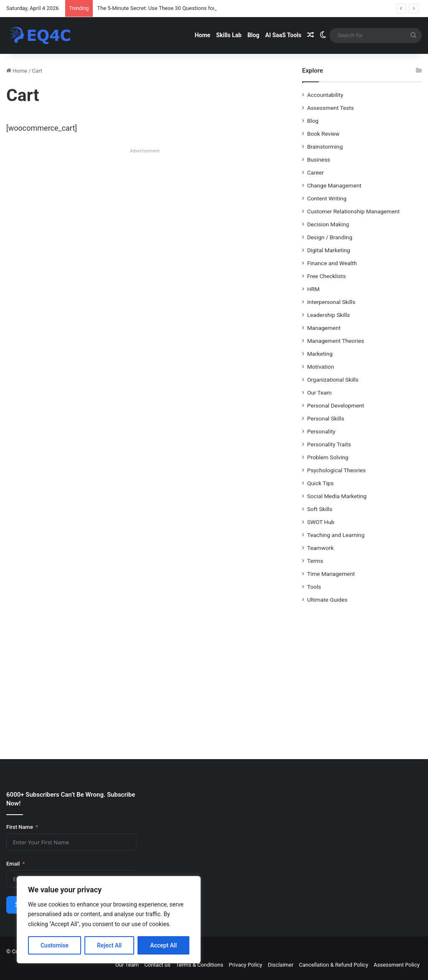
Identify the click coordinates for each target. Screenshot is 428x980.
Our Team (320, 393)
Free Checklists (327, 276)
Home (203, 35)
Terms (315, 561)
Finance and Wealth (332, 263)
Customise (55, 945)
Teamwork (321, 548)
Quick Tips (321, 483)
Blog (253, 35)
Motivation (321, 367)
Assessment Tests (331, 108)
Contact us (157, 965)
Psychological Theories (336, 470)
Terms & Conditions (200, 965)
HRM (313, 289)
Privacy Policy (245, 965)
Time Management (331, 574)
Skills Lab (229, 35)
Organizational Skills (333, 380)
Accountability (325, 95)
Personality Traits (329, 444)
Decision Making (328, 224)
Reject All (109, 945)
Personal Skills (326, 418)
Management (324, 328)
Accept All (163, 945)
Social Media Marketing (337, 496)
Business (319, 160)
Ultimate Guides (327, 600)
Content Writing (327, 198)
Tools (314, 587)
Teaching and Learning (336, 535)
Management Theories (336, 341)
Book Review (323, 134)
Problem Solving (328, 457)
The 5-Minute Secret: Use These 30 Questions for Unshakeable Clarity (180, 8)
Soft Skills (320, 509)
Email (13, 864)
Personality (321, 431)
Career (316, 172)
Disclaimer (281, 965)
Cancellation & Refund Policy (333, 965)
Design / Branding (330, 237)
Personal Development (336, 405)
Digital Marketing (329, 250)
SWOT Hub (321, 522)
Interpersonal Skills (331, 302)
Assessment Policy (397, 965)
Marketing (320, 354)
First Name (20, 827)
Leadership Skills (329, 315)
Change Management (334, 185)
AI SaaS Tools (283, 35)
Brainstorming (325, 147)
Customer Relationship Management (354, 211)
